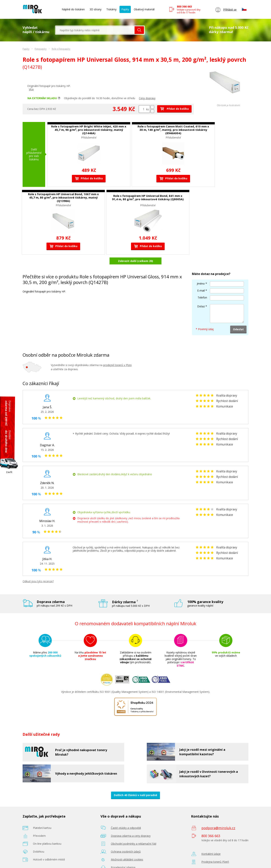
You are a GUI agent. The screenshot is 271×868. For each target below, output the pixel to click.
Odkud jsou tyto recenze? (38, 581)
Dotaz (201, 306)
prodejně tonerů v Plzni (117, 365)
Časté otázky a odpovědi (126, 828)
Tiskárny (111, 9)
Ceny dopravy (147, 98)
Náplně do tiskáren (73, 9)
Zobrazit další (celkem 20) (135, 261)
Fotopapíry (41, 49)
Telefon (202, 297)
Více (31, 89)
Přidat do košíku (174, 109)
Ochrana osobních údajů (126, 852)
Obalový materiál (144, 9)
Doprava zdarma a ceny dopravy (131, 836)
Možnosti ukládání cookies (127, 859)
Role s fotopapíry (61, 49)
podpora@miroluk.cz (218, 828)
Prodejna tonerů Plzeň (215, 862)
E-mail (201, 290)
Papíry (125, 9)
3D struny (96, 9)
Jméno (201, 284)
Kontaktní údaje (211, 854)
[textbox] (95, 30)
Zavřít (9, 472)
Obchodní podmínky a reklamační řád (134, 844)
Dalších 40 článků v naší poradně (135, 795)
